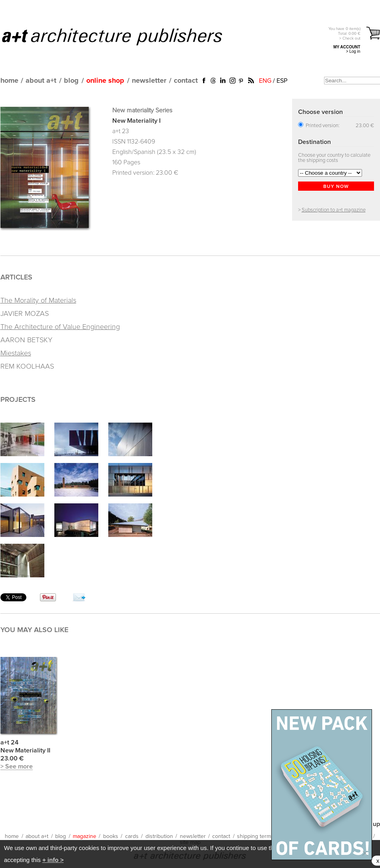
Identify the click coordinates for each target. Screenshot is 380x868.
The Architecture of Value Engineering (60, 327)
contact (186, 81)
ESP (282, 81)
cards (132, 836)
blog (71, 81)
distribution (159, 836)
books (111, 836)
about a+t (41, 81)
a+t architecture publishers (122, 36)
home (9, 81)
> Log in (353, 51)
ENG (265, 81)
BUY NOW (336, 187)
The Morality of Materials (38, 301)
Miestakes (16, 353)
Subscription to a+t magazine (334, 210)
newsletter (149, 81)
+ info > (53, 860)
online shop (105, 81)
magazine (85, 836)
